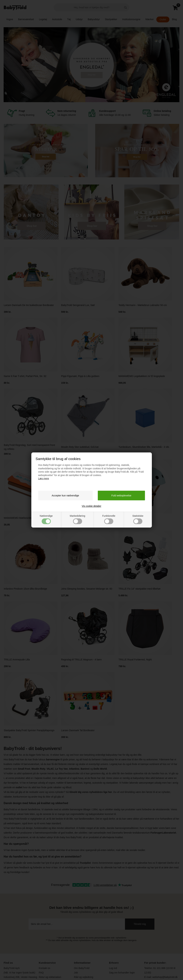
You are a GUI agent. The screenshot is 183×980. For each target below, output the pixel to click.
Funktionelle (109, 519)
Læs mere (44, 478)
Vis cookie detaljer (91, 506)
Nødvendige (46, 519)
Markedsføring (77, 519)
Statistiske (138, 519)
